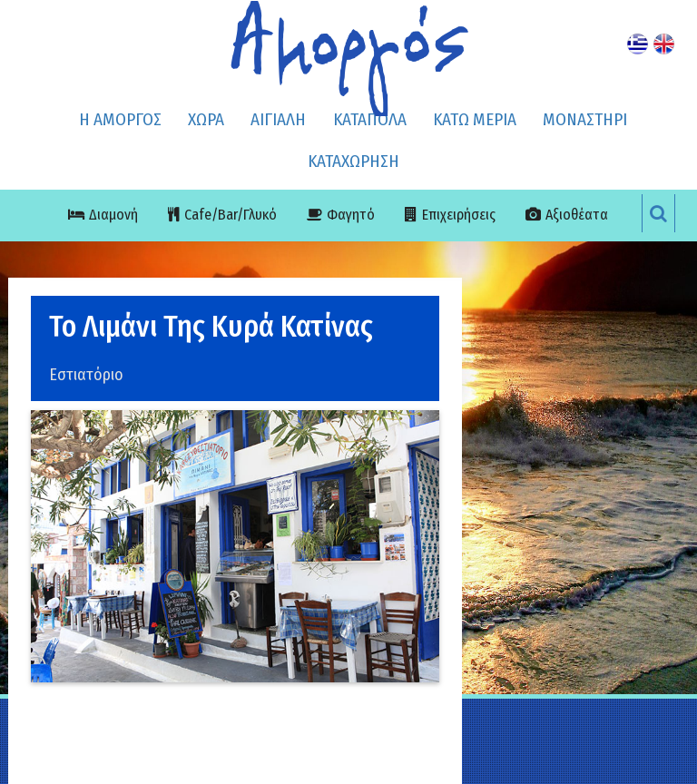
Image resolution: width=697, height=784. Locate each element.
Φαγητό (351, 215)
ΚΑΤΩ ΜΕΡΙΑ (475, 119)
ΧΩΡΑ (206, 119)
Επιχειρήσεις (459, 215)
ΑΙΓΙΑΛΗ (278, 119)
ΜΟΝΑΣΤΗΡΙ (585, 119)
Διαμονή (113, 215)
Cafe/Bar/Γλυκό (231, 215)
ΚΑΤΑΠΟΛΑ (370, 119)
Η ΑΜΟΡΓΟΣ (120, 119)
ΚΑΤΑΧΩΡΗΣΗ (353, 161)
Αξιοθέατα (577, 215)
